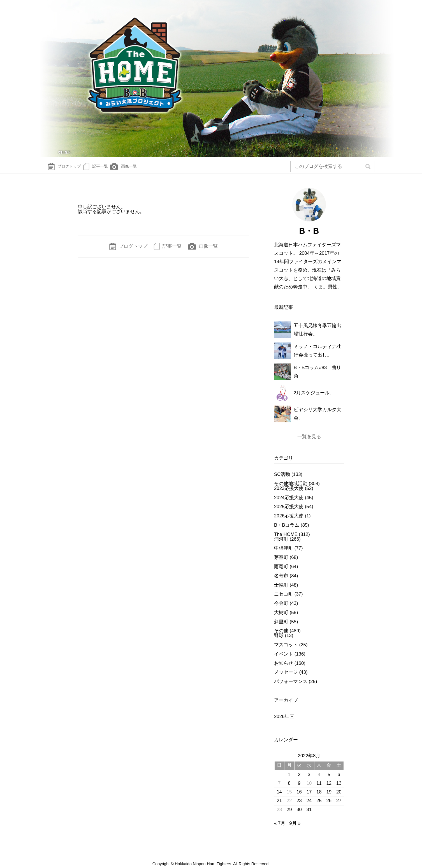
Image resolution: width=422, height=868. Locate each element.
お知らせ (284, 669)
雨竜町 (281, 572)
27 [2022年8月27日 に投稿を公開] (339, 806)
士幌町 (281, 590)
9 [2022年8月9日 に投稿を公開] (299, 789)
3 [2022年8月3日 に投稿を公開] (309, 780)
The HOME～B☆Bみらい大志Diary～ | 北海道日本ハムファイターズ (211, 80)
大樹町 (281, 618)
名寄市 (281, 581)
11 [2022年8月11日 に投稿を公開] (319, 789)
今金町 (281, 609)
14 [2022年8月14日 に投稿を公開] (279, 798)
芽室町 (281, 563)
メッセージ (286, 678)
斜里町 (281, 627)
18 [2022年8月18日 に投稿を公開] (319, 798)
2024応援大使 (289, 503)
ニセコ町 (284, 600)
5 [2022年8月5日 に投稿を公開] (329, 780)
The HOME (286, 540)
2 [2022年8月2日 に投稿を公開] (299, 780)
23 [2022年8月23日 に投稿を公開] (299, 806)
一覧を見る (309, 442)
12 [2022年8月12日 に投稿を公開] (329, 789)
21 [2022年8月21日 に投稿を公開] (279, 806)
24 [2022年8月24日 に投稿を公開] (309, 806)
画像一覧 (141, 169)
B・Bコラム (287, 531)
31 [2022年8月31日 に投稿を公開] (309, 815)
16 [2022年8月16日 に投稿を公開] (299, 798)
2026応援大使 (289, 521)
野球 (279, 641)
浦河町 (281, 544)
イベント (284, 660)
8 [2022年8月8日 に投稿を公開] (289, 789)
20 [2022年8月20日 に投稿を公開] (339, 798)
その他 (281, 636)
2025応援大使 (289, 512)
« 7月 (280, 829)
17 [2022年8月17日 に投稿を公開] (309, 798)
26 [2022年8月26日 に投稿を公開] (329, 806)
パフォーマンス (291, 687)
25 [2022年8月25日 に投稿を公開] (319, 806)
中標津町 (284, 554)
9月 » (295, 829)
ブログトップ (67, 169)
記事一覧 (106, 169)
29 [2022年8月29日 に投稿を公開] (289, 815)
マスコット (286, 650)
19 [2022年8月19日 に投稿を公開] (329, 798)
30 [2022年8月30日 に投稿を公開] (299, 815)
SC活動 (282, 480)
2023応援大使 (289, 494)
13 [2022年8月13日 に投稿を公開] (339, 789)
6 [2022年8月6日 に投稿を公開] (339, 780)
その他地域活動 (291, 489)
